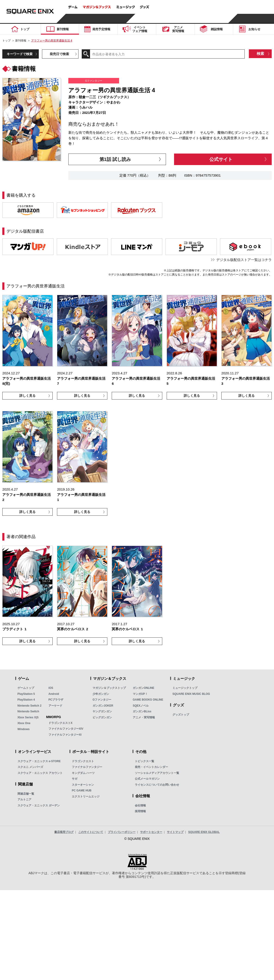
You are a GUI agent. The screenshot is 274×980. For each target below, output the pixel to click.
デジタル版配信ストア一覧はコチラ (244, 260)
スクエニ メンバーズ (30, 767)
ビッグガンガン (102, 717)
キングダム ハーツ (83, 773)
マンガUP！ (140, 694)
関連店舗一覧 (26, 794)
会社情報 (140, 805)
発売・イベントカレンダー (151, 767)
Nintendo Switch (28, 711)
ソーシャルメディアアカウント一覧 (157, 773)
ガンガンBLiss (142, 711)
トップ (6, 41)
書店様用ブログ (64, 832)
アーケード (55, 706)
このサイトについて (91, 832)
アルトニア (24, 799)
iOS (51, 688)
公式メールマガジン (147, 779)
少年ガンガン (101, 694)
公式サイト (221, 159)
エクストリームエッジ (86, 796)
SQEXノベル (141, 706)
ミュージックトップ (185, 688)
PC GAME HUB (82, 791)
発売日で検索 (59, 54)
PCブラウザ (56, 700)
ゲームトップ (26, 688)
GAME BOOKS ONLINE (148, 700)
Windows (24, 729)
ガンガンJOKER (103, 706)
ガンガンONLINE (143, 688)
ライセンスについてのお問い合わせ (157, 785)
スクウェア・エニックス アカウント (40, 773)
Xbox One (24, 723)
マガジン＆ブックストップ (109, 688)
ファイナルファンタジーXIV (66, 729)
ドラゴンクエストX (60, 723)
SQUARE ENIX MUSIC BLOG (191, 694)
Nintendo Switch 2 (30, 706)
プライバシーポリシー (122, 832)
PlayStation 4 (26, 700)
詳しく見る (27, 396)
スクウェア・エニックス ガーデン (39, 805)
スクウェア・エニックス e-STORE (39, 761)
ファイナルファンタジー (87, 767)
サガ (75, 779)
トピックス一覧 (145, 761)
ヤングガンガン (102, 711)
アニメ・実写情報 (144, 717)
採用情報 (140, 811)
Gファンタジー (102, 700)
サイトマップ (175, 832)
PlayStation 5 (26, 694)
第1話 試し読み (115, 159)
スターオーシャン (83, 785)
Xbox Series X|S (28, 717)
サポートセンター (151, 832)
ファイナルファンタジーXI (65, 735)
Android (54, 694)
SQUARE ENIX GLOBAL (204, 832)
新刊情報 (21, 41)
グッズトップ (181, 715)
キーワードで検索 (20, 54)
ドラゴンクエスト (83, 761)
